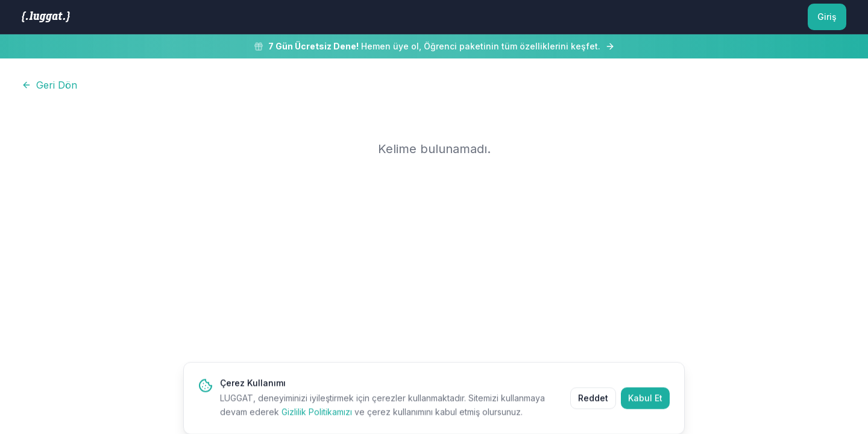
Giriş (827, 17)
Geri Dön (49, 85)
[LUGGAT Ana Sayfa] (46, 17)
